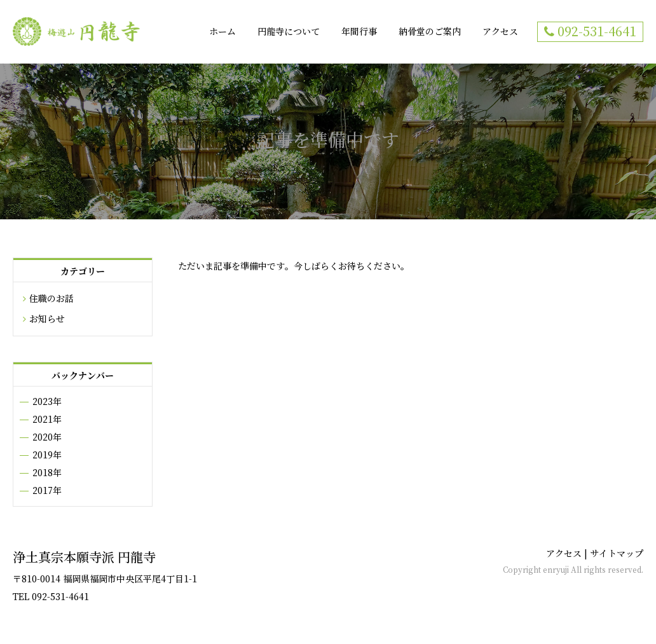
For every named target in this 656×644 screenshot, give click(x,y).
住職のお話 (51, 299)
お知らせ (47, 319)
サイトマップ (617, 554)
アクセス (500, 32)
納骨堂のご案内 (430, 32)
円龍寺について (289, 32)
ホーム (222, 32)
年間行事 (359, 32)
